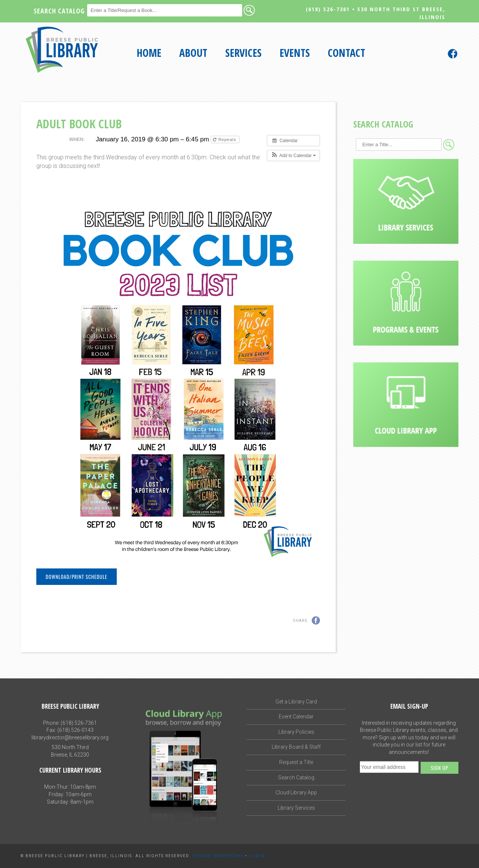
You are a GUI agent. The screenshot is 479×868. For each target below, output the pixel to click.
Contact (347, 53)
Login (257, 856)
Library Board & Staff (296, 747)
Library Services (296, 808)
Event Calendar (296, 717)
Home (149, 53)
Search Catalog (296, 777)
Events (295, 53)
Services (243, 53)
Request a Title (296, 762)
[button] (294, 156)
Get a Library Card (296, 702)
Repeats (225, 139)
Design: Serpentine (218, 856)
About (193, 53)
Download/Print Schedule (76, 577)
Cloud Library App (296, 792)
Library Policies (296, 732)
